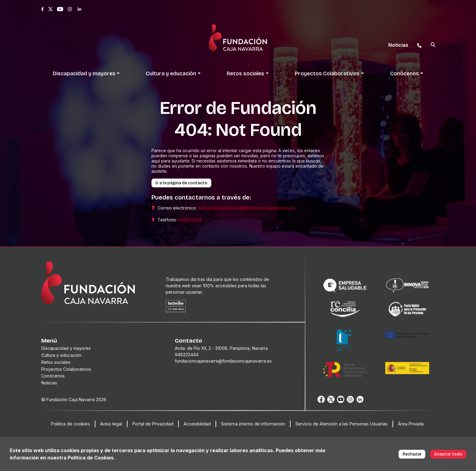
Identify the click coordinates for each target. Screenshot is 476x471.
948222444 (190, 220)
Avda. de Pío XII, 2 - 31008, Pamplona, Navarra (221, 348)
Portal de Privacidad (153, 424)
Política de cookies (70, 424)
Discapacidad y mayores (66, 348)
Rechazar (412, 454)
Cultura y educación (61, 355)
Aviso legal (111, 424)
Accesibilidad (197, 424)
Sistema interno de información (253, 424)
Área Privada (411, 424)
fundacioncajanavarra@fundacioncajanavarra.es (246, 208)
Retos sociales (56, 362)
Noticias (49, 383)
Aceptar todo (448, 454)
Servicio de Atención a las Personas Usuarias (342, 424)
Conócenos (53, 376)
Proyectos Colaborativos (66, 369)
